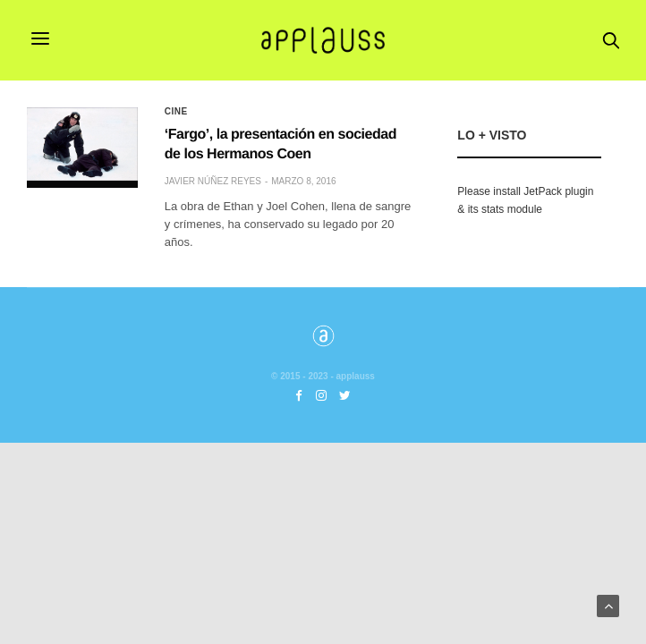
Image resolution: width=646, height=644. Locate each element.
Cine (176, 112)
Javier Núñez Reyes (213, 181)
